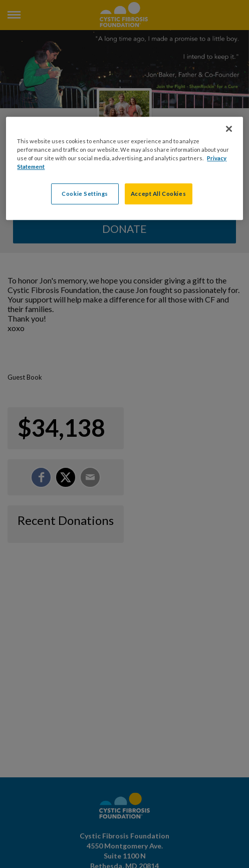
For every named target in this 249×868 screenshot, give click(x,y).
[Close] (229, 129)
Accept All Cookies (158, 194)
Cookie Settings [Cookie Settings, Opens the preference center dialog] (85, 194)
